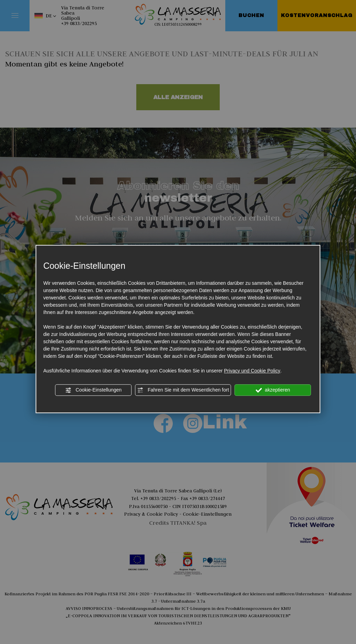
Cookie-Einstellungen (94, 390)
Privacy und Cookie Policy (252, 371)
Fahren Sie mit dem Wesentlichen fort (183, 390)
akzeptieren (273, 390)
